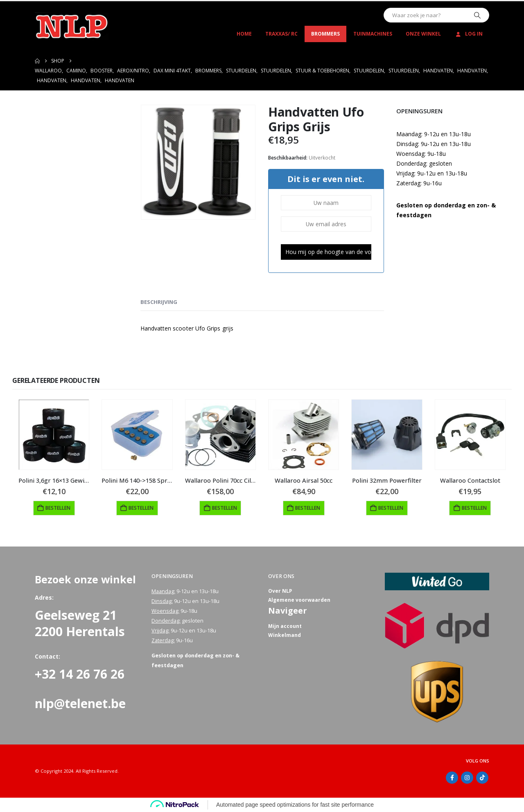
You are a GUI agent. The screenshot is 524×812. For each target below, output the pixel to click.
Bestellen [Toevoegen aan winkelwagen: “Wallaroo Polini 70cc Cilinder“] (225, 508)
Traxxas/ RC (281, 34)
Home (244, 34)
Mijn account (285, 628)
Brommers (325, 34)
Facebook (452, 778)
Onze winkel (423, 34)
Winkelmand (285, 638)
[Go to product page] (54, 435)
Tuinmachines (373, 34)
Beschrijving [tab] (159, 302)
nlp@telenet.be (80, 703)
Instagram (467, 778)
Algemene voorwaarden (300, 601)
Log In (469, 34)
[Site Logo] (72, 26)
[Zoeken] (477, 15)
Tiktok (482, 778)
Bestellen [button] (58, 508)
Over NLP (280, 591)
